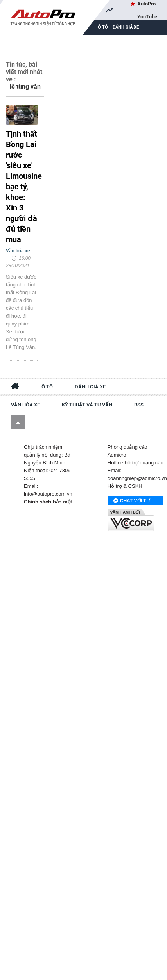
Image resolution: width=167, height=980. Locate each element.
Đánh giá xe (126, 27)
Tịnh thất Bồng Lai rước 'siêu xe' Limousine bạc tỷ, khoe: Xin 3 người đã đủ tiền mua (22, 187)
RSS (139, 405)
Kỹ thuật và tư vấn (87, 405)
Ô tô (47, 387)
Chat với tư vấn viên (132, 501)
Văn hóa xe (25, 405)
